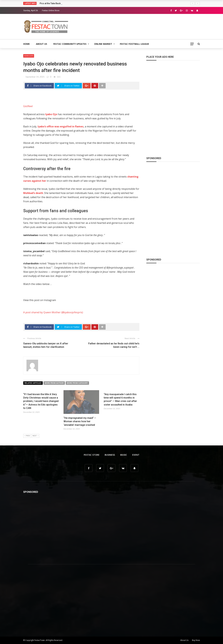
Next (35, 436)
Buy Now (196, 640)
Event (136, 455)
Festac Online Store (51, 10)
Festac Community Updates (70, 44)
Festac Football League (134, 44)
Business (110, 455)
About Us (42, 44)
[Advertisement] (143, 26)
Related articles (33, 383)
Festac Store (92, 455)
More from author (54, 383)
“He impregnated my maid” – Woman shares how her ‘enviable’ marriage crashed (80, 421)
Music (124, 455)
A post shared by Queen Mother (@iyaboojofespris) (53, 312)
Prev (27, 436)
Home (26, 44)
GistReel (28, 106)
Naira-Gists (29, 56)
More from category (77, 383)
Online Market (103, 44)
